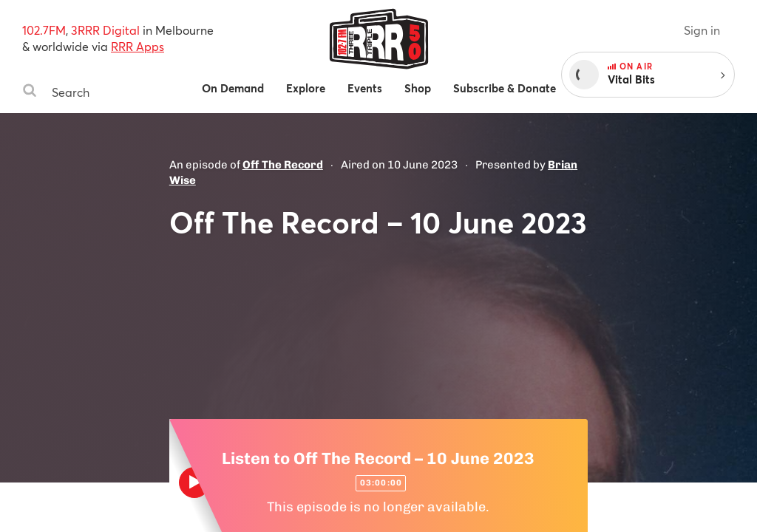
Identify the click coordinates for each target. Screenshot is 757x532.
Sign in (702, 30)
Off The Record (283, 165)
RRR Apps (138, 46)
